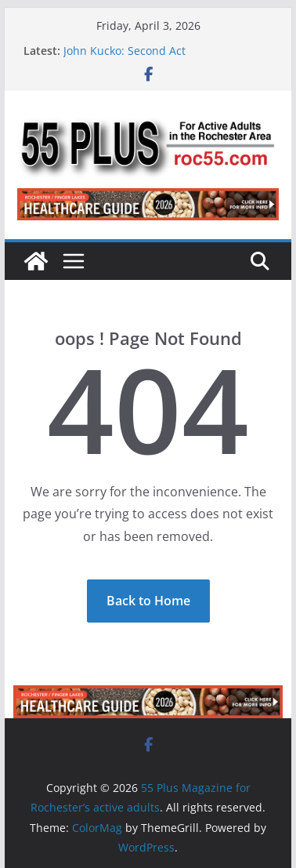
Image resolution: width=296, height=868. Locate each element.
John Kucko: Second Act (125, 51)
